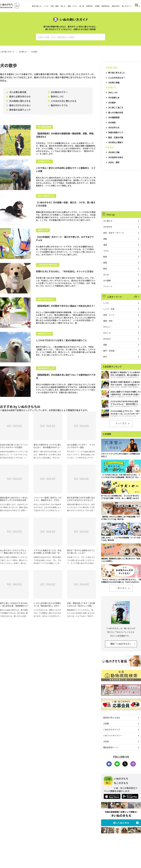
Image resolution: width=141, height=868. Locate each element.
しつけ (46, 6)
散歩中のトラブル (58, 105)
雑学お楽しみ (37, 6)
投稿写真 (89, 6)
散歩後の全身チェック (18, 110)
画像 (105, 263)
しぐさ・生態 (109, 309)
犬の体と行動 (114, 152)
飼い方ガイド (127, 6)
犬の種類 (107, 280)
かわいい (107, 327)
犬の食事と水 (114, 97)
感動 (105, 345)
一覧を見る (121, 588)
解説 (105, 269)
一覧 (135, 296)
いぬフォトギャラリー (113, 735)
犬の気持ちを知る (116, 157)
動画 (105, 257)
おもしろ (107, 333)
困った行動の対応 (116, 112)
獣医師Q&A (106, 6)
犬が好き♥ (107, 227)
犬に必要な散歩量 (16, 92)
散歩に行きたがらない (18, 105)
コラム (106, 251)
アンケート (108, 286)
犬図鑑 (97, 6)
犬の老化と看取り (116, 142)
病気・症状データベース (113, 233)
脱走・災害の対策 (116, 137)
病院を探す (116, 6)
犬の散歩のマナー (58, 92)
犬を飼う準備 (114, 82)
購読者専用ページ (111, 747)
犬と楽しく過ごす (116, 107)
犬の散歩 (112, 102)
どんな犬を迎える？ (117, 78)
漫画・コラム (72, 6)
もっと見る (121, 423)
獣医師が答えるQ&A (112, 717)
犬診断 (106, 741)
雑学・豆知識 (109, 351)
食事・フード (109, 315)
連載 (105, 239)
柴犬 (105, 357)
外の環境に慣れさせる (18, 101)
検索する (102, 37)
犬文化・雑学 (114, 162)
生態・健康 (55, 6)
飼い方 (63, 6)
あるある (107, 339)
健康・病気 (108, 321)
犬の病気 (112, 122)
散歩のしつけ (56, 96)
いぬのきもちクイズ (112, 729)
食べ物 (82, 6)
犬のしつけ (113, 92)
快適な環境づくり (116, 132)
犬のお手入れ (114, 127)
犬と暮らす (108, 221)
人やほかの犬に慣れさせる (62, 101)
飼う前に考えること (117, 73)
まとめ (106, 274)
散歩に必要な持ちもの (18, 96)
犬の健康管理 (114, 117)
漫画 (105, 245)
